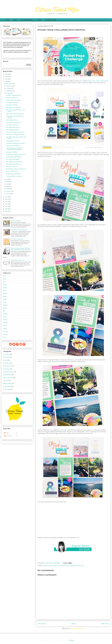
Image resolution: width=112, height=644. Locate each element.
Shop (39, 20)
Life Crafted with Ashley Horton (14, 162)
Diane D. (5, 293)
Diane (5, 290)
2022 (6, 77)
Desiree (5, 288)
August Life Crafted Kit (60, 566)
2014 (6, 209)
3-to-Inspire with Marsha (13, 159)
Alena (5, 279)
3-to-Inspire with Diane (12, 125)
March (8, 189)
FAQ (15, 20)
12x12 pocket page (47, 566)
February (9, 191)
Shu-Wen (5, 331)
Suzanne (5, 334)
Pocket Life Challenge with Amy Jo (15, 135)
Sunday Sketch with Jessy (18, 260)
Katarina (5, 305)
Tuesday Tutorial (8, 378)
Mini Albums (6, 363)
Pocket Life (80, 566)
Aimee (5, 276)
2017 (6, 202)
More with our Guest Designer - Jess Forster (16, 111)
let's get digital (7, 386)
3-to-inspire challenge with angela (15, 143)
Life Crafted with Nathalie (13, 146)
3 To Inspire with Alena (12, 103)
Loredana (6, 314)
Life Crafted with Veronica (13, 127)
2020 (6, 81)
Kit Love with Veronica (12, 171)
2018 (6, 199)
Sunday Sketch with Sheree (13, 100)
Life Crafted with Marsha (13, 130)
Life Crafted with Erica (12, 120)
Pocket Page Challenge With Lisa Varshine (15, 117)
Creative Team (51, 20)
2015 (6, 206)
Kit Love (5, 360)
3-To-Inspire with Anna (17, 239)
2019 (6, 197)
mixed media (7, 389)
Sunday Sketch (7, 375)
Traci (4, 337)
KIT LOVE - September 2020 (13, 95)
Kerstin (5, 308)
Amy (4, 282)
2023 (6, 74)
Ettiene (5, 296)
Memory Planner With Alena (14, 164)
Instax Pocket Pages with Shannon (15, 132)
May (8, 184)
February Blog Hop (16, 221)
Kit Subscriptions (27, 20)
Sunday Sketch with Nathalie (14, 157)
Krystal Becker (72, 566)
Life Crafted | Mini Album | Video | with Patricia (16, 138)
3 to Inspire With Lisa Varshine (14, 176)
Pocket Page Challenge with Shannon (16, 169)
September (10, 91)
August (9, 93)
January (9, 194)
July (8, 179)
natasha (5, 320)
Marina (5, 317)
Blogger (72, 640)
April (8, 186)
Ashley (5, 285)
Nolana (5, 325)
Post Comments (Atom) (77, 629)
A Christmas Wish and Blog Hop (19, 230)
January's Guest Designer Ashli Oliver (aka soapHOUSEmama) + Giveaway (21, 249)
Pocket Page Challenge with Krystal (16, 154)
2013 (6, 211)
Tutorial (5, 381)
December (9, 84)
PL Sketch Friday (7, 366)
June (8, 182)
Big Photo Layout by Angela (14, 107)
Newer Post (42, 624)
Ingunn (5, 299)
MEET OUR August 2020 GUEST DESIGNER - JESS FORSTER (14, 149)
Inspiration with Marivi (12, 105)
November (9, 86)
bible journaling (7, 384)
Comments (8, 436)
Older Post (105, 624)
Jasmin (5, 302)
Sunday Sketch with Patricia (13, 174)
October (9, 88)
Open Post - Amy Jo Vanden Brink (15, 114)
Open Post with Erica (12, 98)
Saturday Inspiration (8, 372)
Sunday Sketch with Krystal (13, 123)
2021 (6, 79)
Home (7, 20)
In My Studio (6, 357)
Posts (6, 433)
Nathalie (5, 323)
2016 (6, 204)
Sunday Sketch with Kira (12, 141)
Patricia (5, 328)
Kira (4, 311)
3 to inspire (6, 354)
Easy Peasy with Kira (12, 167)
